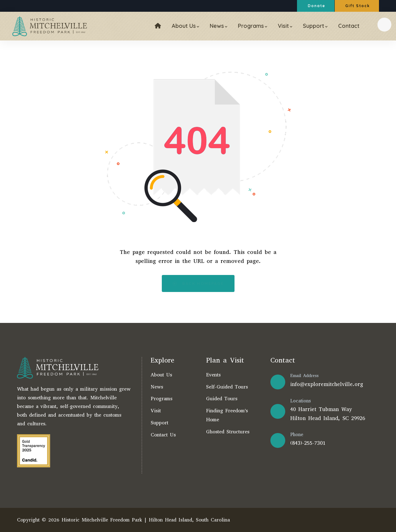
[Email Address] (278, 382)
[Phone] (278, 440)
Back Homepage (198, 283)
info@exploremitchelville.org (327, 384)
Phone (297, 435)
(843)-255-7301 (308, 443)
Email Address (304, 376)
